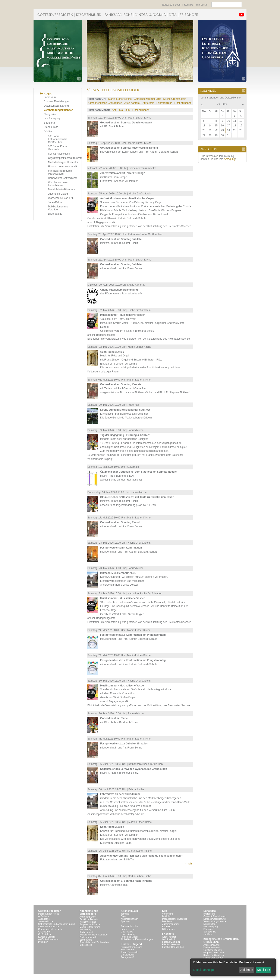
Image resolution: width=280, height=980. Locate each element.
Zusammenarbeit (171, 924)
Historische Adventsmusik (63, 166)
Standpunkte (51, 127)
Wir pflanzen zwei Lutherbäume (58, 184)
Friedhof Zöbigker (171, 942)
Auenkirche (44, 919)
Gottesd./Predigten (50, 911)
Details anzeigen (204, 970)
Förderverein (127, 929)
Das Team (167, 921)
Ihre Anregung (52, 119)
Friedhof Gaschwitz (172, 944)
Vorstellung (168, 914)
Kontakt (188, 5)
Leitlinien (167, 916)
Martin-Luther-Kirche (120, 99)
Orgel (124, 916)
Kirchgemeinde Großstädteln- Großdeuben (222, 941)
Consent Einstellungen (57, 101)
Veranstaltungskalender (58, 110)
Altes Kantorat (132, 103)
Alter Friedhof (169, 937)
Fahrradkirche (164, 103)
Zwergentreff (127, 957)
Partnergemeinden (89, 937)
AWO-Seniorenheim (48, 939)
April (114, 110)
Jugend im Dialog (58, 194)
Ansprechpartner (88, 917)
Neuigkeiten (51, 114)
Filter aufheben (183, 103)
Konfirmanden (128, 950)
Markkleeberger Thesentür (63, 162)
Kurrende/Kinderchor (131, 947)
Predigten (43, 942)
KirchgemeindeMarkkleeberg (89, 912)
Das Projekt (127, 932)
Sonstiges (210, 911)
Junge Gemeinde (130, 952)
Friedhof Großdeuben (173, 947)
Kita (165, 911)
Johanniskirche (46, 921)
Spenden (125, 921)
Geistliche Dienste (89, 919)
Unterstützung (128, 934)
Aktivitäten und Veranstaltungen (137, 939)
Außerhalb (148, 103)
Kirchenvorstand (88, 922)
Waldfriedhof (168, 939)
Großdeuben (45, 932)
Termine (125, 914)
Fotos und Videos (130, 937)
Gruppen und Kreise (90, 924)
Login (178, 5)
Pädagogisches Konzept (174, 919)
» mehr (189, 864)
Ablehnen (247, 970)
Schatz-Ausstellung (59, 154)
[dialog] (233, 967)
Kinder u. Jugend (131, 944)
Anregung (229, 159)
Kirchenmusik (86, 932)
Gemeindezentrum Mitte (147, 99)
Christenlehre (128, 955)
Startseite (167, 5)
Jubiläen (49, 131)
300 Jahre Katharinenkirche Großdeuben (58, 139)
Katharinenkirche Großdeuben (105, 103)
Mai (121, 110)
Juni (128, 110)
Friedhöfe (168, 934)
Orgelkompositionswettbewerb (65, 158)
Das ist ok (263, 970)
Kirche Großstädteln (175, 99)
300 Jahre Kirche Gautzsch (58, 148)
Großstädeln (45, 934)
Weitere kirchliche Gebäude (93, 935)
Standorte (49, 123)
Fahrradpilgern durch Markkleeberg (60, 172)
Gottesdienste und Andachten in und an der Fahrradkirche (57, 925)
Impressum (202, 5)
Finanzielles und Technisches (94, 942)
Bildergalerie (55, 214)
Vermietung (85, 929)
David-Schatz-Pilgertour (62, 190)
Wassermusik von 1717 (61, 198)
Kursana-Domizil (47, 937)
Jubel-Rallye (55, 202)
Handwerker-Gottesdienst (63, 178)
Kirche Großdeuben (213, 958)
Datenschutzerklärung (56, 106)
